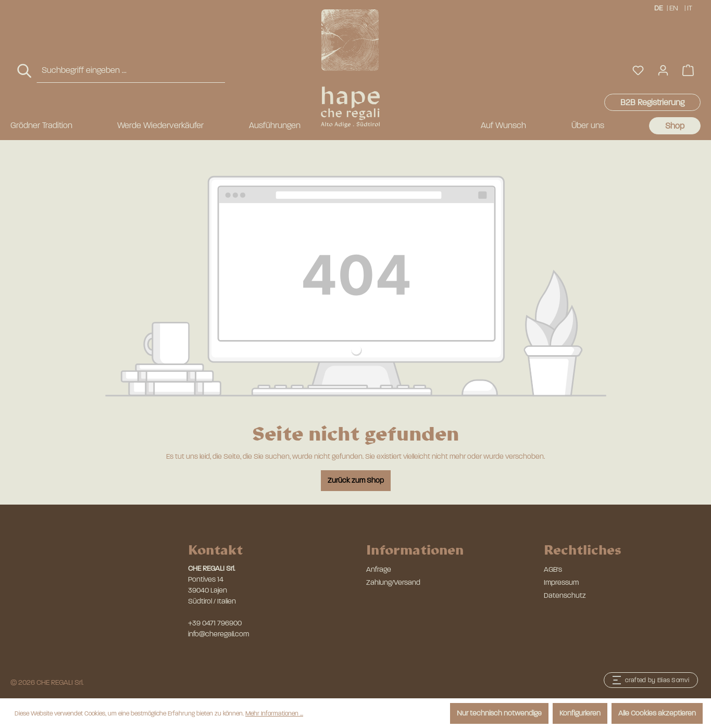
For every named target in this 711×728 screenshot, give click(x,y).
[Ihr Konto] (663, 71)
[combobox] (131, 71)
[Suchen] (25, 71)
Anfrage (379, 569)
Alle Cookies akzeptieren (657, 713)
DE (658, 8)
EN (674, 8)
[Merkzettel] (638, 71)
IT (690, 8)
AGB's (553, 569)
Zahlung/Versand (393, 582)
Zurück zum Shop (356, 480)
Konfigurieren (580, 713)
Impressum (561, 582)
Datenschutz (565, 595)
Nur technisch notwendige (499, 713)
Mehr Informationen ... (274, 713)
